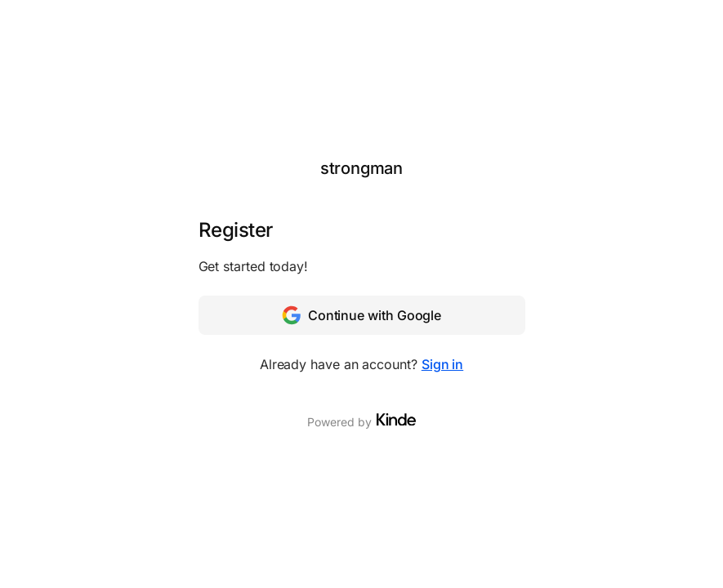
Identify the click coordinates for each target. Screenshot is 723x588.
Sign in (442, 364)
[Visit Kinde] (396, 420)
